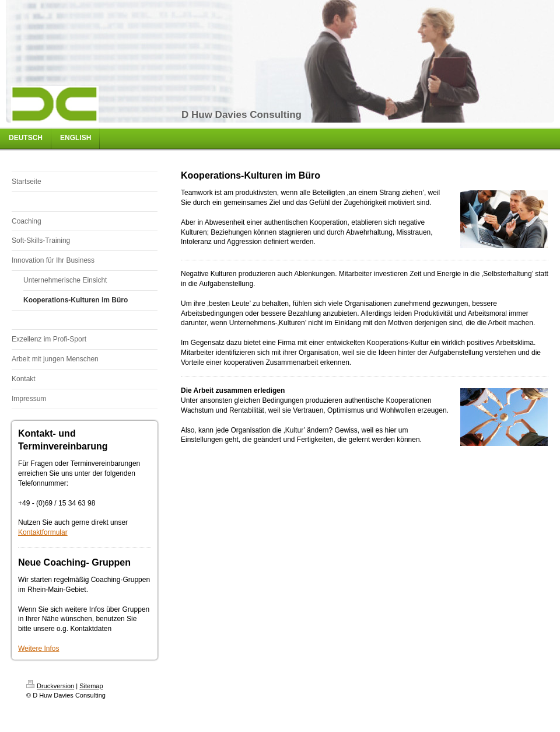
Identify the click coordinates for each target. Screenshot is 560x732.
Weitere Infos (38, 649)
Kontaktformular (43, 532)
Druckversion (50, 686)
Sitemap (91, 686)
